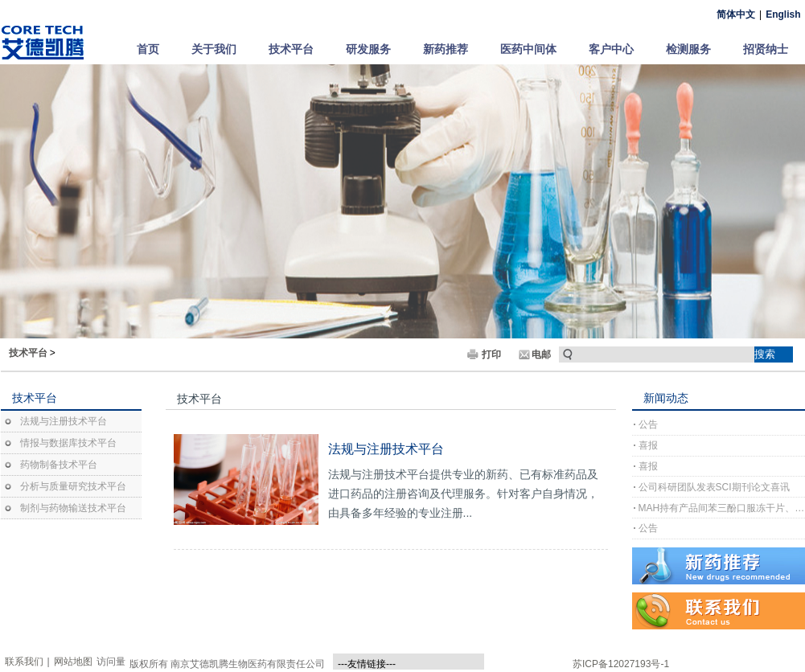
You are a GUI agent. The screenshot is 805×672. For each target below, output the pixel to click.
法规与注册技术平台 (64, 421)
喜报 (648, 445)
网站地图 (73, 662)
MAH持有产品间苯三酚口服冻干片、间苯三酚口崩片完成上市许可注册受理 (722, 508)
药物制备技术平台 (59, 465)
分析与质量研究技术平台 (73, 486)
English (783, 14)
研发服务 (368, 49)
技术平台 (291, 49)
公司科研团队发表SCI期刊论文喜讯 (714, 487)
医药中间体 (528, 49)
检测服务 (688, 49)
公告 (648, 424)
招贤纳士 (766, 49)
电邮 (541, 354)
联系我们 (24, 662)
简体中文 (736, 14)
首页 (148, 49)
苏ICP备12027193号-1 (621, 664)
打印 (491, 354)
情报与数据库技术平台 (68, 443)
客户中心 (611, 49)
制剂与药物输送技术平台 (73, 508)
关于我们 (214, 49)
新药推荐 (446, 49)
